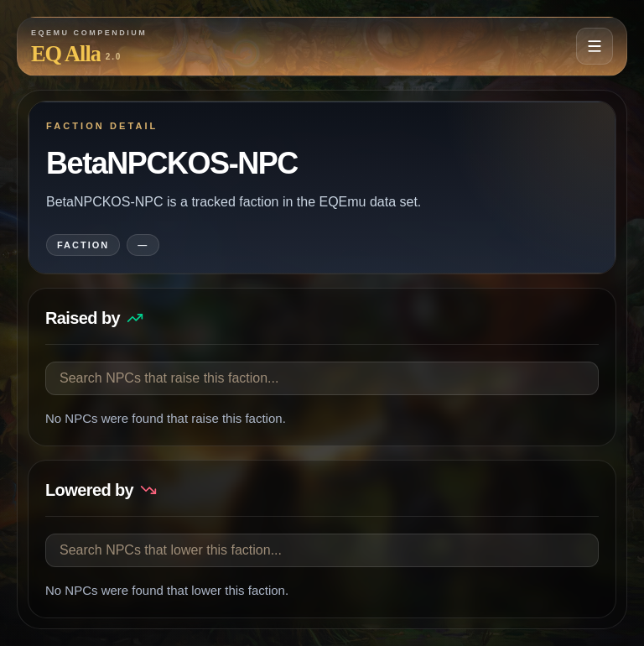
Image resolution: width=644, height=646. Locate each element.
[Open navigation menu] (595, 46)
